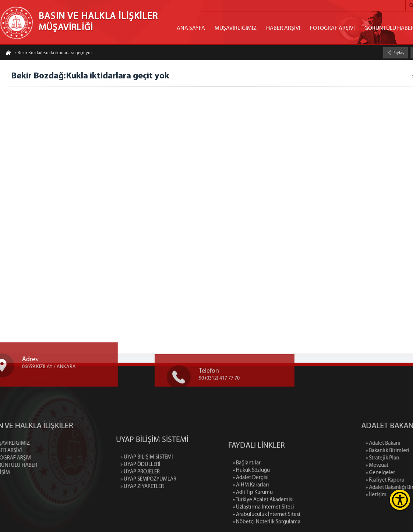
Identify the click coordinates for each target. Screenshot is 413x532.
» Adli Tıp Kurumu (253, 524)
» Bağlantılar (247, 495)
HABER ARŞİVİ (283, 28)
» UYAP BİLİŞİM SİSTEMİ (147, 480)
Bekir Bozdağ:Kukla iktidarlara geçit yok (53, 54)
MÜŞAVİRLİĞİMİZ (236, 28)
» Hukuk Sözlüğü (251, 502)
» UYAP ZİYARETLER (142, 509)
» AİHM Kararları (251, 517)
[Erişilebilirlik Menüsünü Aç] (400, 500)
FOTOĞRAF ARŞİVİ (332, 28)
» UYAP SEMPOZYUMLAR (148, 502)
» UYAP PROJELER (140, 495)
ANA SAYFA (191, 28)
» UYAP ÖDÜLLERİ (140, 487)
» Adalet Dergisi (251, 510)
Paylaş (398, 52)
